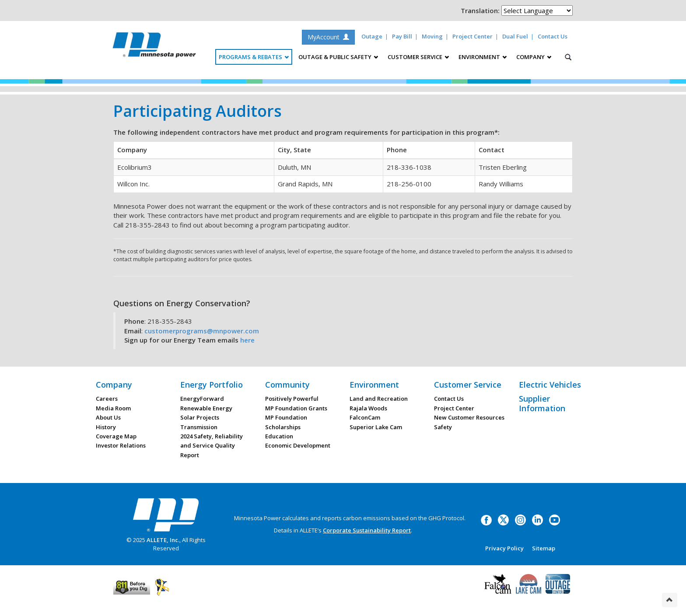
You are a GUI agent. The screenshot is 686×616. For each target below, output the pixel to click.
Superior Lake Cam (376, 427)
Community (287, 385)
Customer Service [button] (418, 57)
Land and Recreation (379, 399)
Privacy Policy (504, 548)
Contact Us (553, 36)
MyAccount (328, 37)
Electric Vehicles (550, 385)
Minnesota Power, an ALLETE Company (154, 47)
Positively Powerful (292, 399)
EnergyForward (202, 399)
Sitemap (544, 548)
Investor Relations (121, 445)
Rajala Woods (368, 408)
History (106, 427)
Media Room (113, 408)
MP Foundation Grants (296, 408)
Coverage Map (116, 436)
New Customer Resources (469, 417)
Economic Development (298, 445)
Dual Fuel (515, 36)
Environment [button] (483, 57)
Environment (374, 385)
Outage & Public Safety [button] (338, 57)
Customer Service (468, 385)
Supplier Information (542, 403)
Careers (107, 399)
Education (279, 436)
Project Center (472, 36)
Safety (443, 427)
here (247, 340)
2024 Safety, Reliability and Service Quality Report (212, 446)
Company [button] (534, 57)
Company (114, 385)
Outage (372, 36)
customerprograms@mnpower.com (202, 331)
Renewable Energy (206, 408)
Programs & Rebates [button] (254, 57)
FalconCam (365, 417)
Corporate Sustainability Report (367, 530)
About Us (108, 417)
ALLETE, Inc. (163, 540)
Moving (432, 36)
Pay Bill (402, 36)
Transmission (199, 427)
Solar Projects (200, 417)
